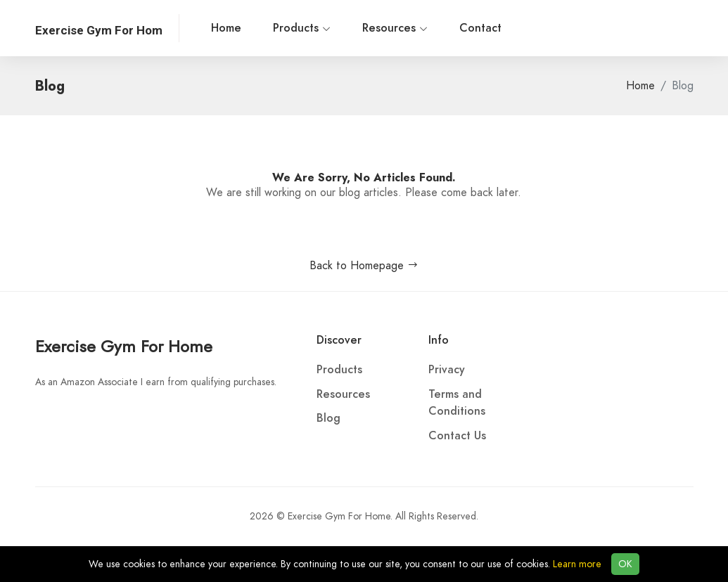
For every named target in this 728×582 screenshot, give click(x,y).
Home (226, 28)
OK (625, 564)
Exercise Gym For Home (124, 346)
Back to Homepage (364, 266)
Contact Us (457, 436)
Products (302, 28)
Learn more (577, 564)
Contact (480, 28)
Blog (328, 418)
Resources (395, 28)
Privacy (447, 370)
